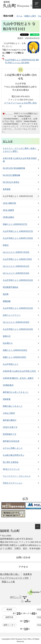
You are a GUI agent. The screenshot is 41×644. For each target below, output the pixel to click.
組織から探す (30, 16)
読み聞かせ (8, 343)
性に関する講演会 (11, 462)
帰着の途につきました (13, 406)
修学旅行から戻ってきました (16, 392)
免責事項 (27, 574)
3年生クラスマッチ (11, 469)
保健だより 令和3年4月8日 (14, 357)
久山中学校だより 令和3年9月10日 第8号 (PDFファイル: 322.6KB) (22, 61)
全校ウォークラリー (12, 315)
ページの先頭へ (38, 527)
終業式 (6, 245)
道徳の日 (7, 336)
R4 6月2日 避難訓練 (11, 175)
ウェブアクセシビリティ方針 (14, 578)
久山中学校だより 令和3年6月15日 (18, 280)
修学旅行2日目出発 (11, 441)
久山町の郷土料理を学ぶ (14, 455)
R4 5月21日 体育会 (11, 182)
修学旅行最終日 (10, 420)
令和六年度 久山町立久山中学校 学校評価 (20, 160)
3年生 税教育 (8, 210)
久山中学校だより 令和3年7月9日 (17, 259)
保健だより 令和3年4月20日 (15, 350)
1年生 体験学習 (9, 203)
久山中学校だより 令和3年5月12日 (18, 308)
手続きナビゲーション (13, 483)
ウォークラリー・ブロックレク (17, 476)
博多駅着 (7, 399)
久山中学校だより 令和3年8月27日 (18, 231)
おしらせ (8, 141)
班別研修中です (10, 434)
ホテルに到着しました (13, 448)
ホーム (19, 16)
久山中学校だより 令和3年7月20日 (18, 238)
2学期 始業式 (8, 217)
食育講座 (7, 189)
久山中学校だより (11, 364)
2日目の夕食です (10, 427)
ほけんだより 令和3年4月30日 (16, 322)
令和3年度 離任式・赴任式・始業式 (18, 378)
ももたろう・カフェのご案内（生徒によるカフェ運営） (20, 150)
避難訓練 (7, 301)
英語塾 (6, 294)
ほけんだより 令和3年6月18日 (16, 273)
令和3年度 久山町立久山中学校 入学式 (19, 371)
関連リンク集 (8, 582)
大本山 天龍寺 (9, 413)
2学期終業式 (8, 385)
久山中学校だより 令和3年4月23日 (18, 329)
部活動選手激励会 (11, 287)
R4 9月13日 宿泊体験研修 (14, 168)
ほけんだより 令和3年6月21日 (16, 266)
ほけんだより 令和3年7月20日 (16, 252)
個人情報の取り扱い (10, 574)
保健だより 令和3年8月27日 (15, 224)
